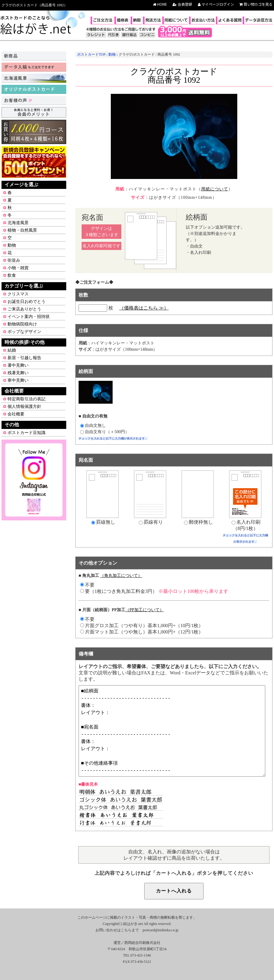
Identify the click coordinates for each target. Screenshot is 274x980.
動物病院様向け (22, 324)
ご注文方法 (103, 20)
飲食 (12, 275)
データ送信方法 (258, 20)
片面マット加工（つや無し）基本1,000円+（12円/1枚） (142, 632)
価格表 (123, 20)
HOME (160, 4)
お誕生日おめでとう (26, 302)
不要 (87, 619)
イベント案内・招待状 (29, 317)
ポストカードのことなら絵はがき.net (36, 26)
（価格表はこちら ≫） (144, 308)
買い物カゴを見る (256, 4)
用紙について (176, 20)
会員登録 (182, 4)
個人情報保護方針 (24, 407)
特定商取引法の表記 (26, 399)
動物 (12, 245)
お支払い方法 (203, 20)
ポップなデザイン (24, 332)
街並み (14, 260)
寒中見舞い (18, 380)
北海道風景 (18, 223)
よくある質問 (229, 20)
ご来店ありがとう (24, 309)
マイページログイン (216, 4)
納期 (137, 20)
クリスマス (18, 294)
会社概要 (16, 414)
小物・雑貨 (18, 268)
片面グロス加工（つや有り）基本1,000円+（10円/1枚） (142, 626)
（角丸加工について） (121, 576)
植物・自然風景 (22, 230)
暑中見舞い (18, 365)
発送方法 (153, 20)
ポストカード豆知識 (26, 433)
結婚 (12, 350)
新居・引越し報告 (24, 358)
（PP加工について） (145, 610)
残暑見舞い (18, 373)
